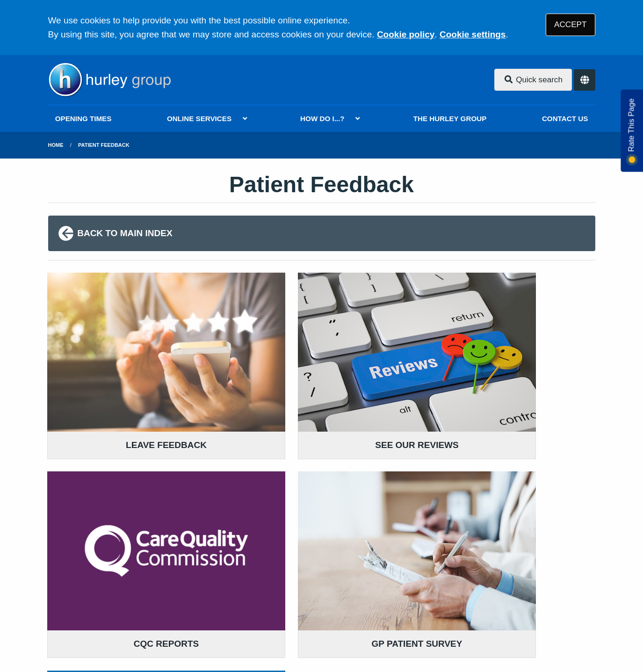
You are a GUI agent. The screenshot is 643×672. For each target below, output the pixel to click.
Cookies (440, 604)
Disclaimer (186, 604)
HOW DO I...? (322, 119)
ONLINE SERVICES (199, 119)
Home (56, 145)
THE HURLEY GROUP (450, 119)
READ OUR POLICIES (285, 494)
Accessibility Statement (260, 604)
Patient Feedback (104, 145)
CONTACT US (565, 119)
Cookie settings (473, 34)
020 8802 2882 (124, 532)
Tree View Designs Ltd (98, 636)
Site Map (481, 604)
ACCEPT (570, 25)
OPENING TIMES (83, 119)
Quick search (533, 80)
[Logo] (109, 80)
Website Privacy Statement (364, 604)
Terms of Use (132, 604)
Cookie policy (406, 34)
